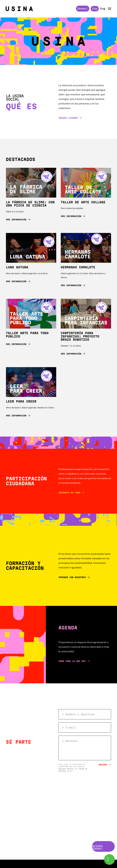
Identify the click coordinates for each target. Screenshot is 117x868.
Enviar (105, 765)
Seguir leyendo (70, 119)
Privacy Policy (66, 770)
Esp (94, 9)
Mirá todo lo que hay (74, 662)
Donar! (82, 9)
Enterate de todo (71, 493)
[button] (109, 9)
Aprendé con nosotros (74, 578)
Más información (18, 220)
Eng (102, 9)
